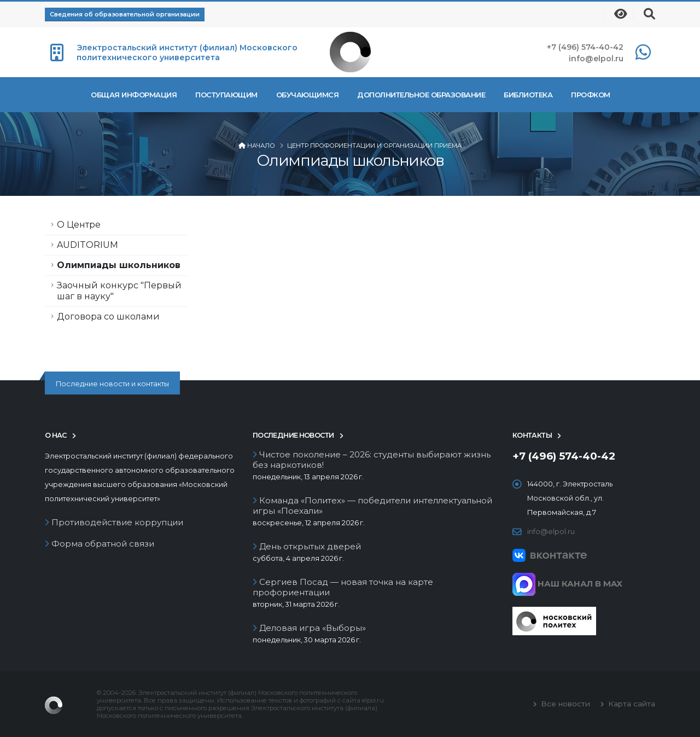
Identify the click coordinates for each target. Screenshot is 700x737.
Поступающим (226, 95)
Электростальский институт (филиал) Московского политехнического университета (187, 53)
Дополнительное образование (421, 95)
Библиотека (528, 95)
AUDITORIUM (87, 245)
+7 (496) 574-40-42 (585, 47)
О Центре (79, 225)
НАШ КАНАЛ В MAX (567, 584)
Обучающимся (308, 95)
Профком (591, 95)
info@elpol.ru (596, 59)
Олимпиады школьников (119, 265)
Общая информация (134, 95)
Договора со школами (108, 317)
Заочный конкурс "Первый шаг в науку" (119, 291)
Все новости (564, 704)
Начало (261, 146)
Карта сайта (631, 704)
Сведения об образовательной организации (125, 14)
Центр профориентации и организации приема (374, 146)
